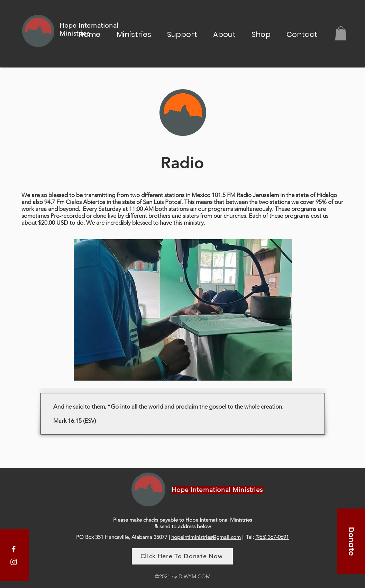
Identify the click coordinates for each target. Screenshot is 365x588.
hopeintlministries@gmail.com (206, 537)
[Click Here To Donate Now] (182, 556)
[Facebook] (14, 549)
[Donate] (351, 541)
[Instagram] (14, 562)
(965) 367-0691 (272, 537)
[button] (134, 34)
